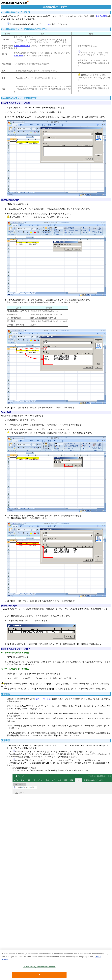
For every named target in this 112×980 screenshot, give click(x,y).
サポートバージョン (44, 699)
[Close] (107, 954)
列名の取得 (18, 56)
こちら (47, 24)
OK (39, 975)
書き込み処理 (101, 16)
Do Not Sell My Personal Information (39, 967)
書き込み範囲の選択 (22, 46)
